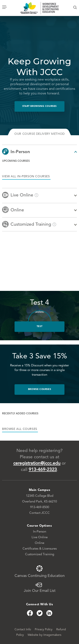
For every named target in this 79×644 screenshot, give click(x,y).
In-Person (40, 532)
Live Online (40, 537)
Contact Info (23, 629)
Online (39, 543)
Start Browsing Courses (39, 106)
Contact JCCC (39, 513)
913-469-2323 (43, 470)
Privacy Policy (44, 629)
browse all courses (20, 429)
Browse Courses (39, 389)
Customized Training (40, 555)
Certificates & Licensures (40, 549)
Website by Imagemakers (44, 635)
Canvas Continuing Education (40, 571)
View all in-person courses (26, 176)
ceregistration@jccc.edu (37, 463)
